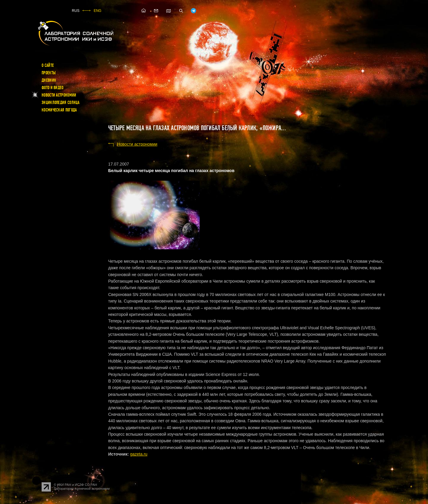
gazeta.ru (139, 454)
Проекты (49, 73)
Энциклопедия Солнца (61, 103)
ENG (97, 11)
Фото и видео (53, 88)
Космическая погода (59, 110)
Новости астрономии (59, 95)
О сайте (48, 65)
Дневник (49, 80)
